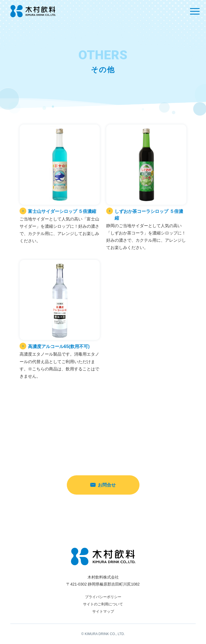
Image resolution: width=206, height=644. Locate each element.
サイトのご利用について (103, 604)
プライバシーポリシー (103, 597)
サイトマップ (103, 611)
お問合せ (103, 485)
